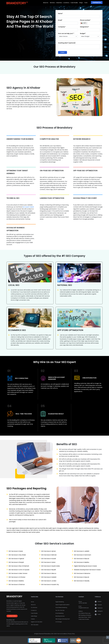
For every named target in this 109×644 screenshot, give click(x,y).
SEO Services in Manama (82, 573)
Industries (59, 3)
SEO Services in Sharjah (16, 562)
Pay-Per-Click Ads (60, 610)
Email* (60, 20)
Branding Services (60, 616)
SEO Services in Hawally (82, 581)
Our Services (34, 608)
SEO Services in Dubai (16, 551)
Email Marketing (59, 613)
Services (52, 3)
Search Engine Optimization (63, 605)
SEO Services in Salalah (49, 577)
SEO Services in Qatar (48, 562)
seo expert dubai (28, 207)
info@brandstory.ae (84, 608)
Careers (33, 619)
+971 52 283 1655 (83, 603)
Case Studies (74, 3)
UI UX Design (59, 622)
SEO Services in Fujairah (16, 559)
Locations (66, 3)
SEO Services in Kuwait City (50, 585)
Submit (63, 52)
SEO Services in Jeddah (82, 551)
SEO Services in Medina (16, 581)
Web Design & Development (63, 619)
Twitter (99, 614)
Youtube (100, 605)
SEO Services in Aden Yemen (18, 573)
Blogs (81, 3)
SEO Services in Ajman (49, 551)
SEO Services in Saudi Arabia (50, 566)
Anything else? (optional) (67, 43)
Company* (62, 27)
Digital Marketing (60, 602)
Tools (86, 3)
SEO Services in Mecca (49, 573)
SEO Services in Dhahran (17, 585)
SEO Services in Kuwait (49, 559)
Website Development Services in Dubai (87, 570)
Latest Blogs (34, 616)
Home (32, 602)
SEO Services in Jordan (49, 581)
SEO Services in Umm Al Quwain (19, 570)
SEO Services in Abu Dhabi (17, 555)
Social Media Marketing (61, 608)
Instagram (100, 611)
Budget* (83, 33)
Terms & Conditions (62, 634)
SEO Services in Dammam (83, 555)
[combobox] (84, 23)
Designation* (85, 27)
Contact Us (97, 2)
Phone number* (85, 20)
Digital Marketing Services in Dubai (85, 566)
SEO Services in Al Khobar (17, 577)
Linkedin (99, 602)
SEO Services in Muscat (82, 559)
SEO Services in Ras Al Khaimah (19, 566)
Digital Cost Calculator (37, 622)
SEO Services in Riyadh (49, 570)
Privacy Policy (71, 634)
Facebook (100, 608)
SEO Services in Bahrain (49, 555)
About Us (46, 3)
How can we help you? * (66, 33)
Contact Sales (12, 616)
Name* (60, 14)
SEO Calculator (35, 625)
